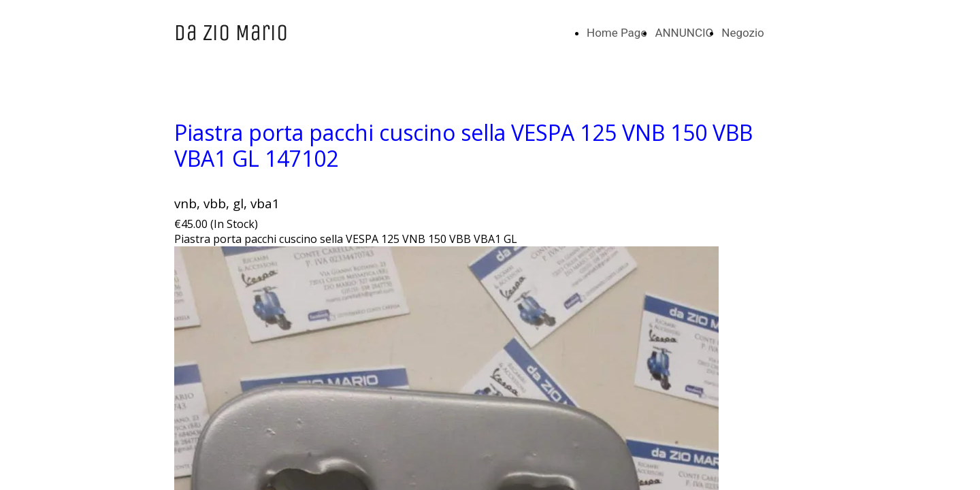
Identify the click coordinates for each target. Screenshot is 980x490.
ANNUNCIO (684, 33)
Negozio (743, 33)
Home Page (617, 33)
